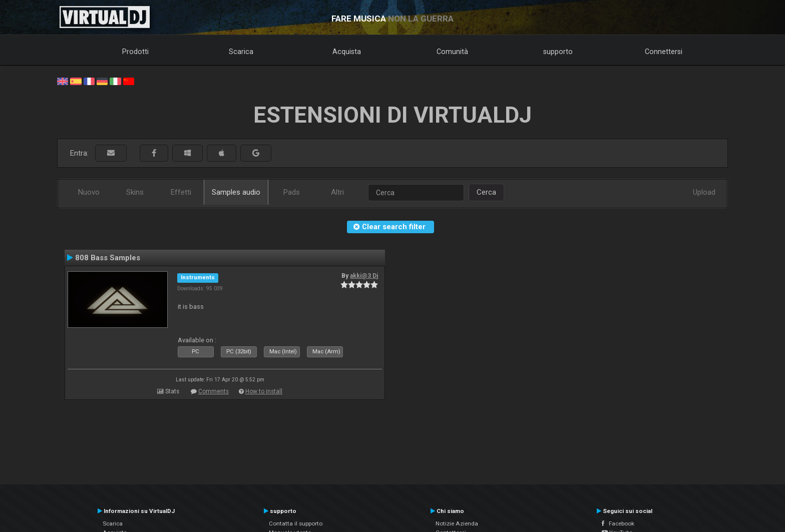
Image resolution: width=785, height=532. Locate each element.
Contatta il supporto (296, 523)
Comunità (452, 52)
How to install (264, 391)
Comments (214, 391)
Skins (135, 192)
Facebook (618, 523)
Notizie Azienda (457, 523)
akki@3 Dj (364, 276)
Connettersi (664, 52)
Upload (704, 192)
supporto (558, 52)
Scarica (241, 52)
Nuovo (89, 192)
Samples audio (236, 192)
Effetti (181, 192)
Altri (337, 192)
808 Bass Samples (108, 258)
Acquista (347, 52)
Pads (292, 192)
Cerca (486, 192)
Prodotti (135, 52)
